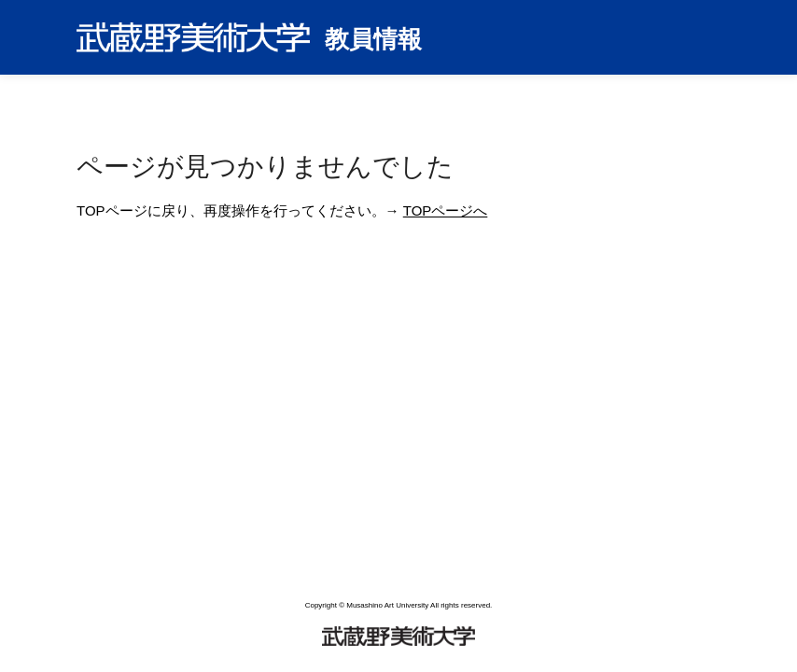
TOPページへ (446, 210)
